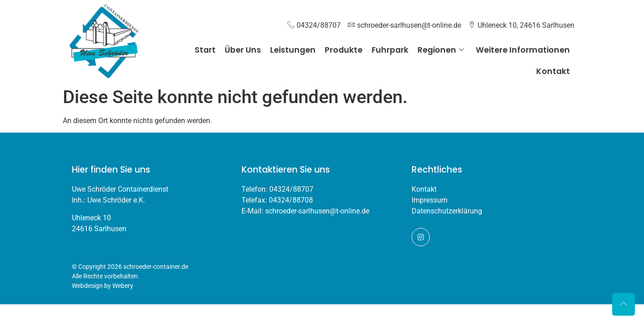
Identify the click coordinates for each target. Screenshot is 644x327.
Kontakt (553, 71)
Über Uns (243, 50)
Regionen (441, 50)
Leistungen (293, 50)
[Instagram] (421, 237)
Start (205, 50)
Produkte (344, 50)
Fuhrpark (390, 50)
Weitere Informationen (523, 50)
